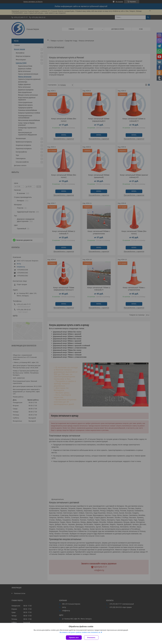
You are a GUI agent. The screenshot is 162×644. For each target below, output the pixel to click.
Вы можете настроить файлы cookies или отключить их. (80, 632)
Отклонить (91, 638)
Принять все (74, 638)
